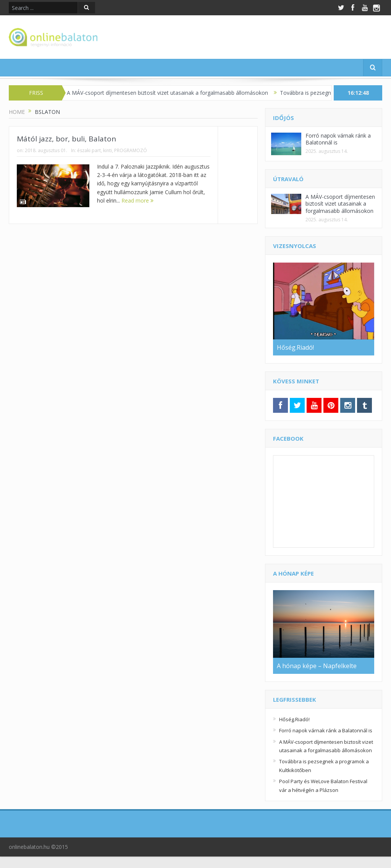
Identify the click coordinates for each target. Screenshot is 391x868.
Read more (137, 200)
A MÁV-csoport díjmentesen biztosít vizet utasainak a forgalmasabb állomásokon (172, 93)
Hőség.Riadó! (294, 719)
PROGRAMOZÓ (131, 150)
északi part (89, 150)
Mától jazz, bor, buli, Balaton (66, 139)
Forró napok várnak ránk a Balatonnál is (338, 139)
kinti (107, 150)
